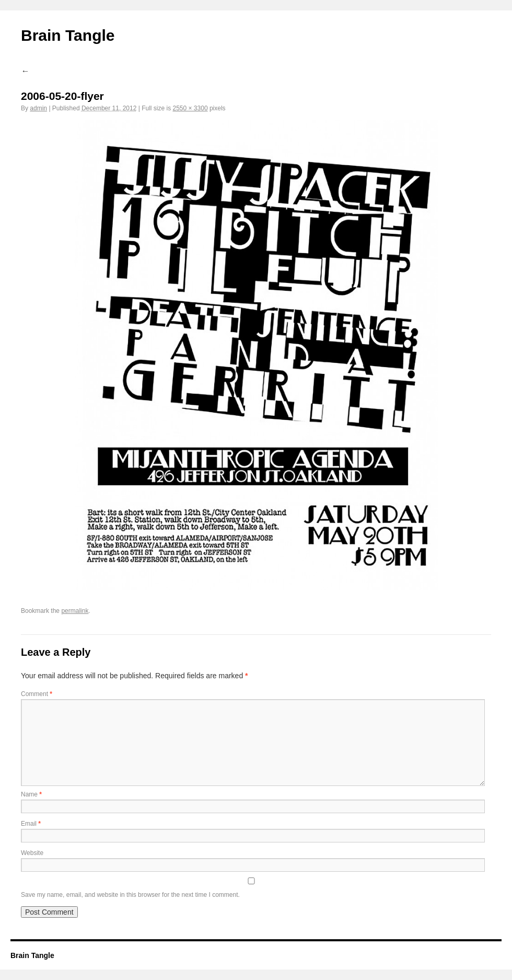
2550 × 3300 (190, 108)
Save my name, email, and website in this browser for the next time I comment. (130, 895)
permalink (75, 611)
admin (38, 108)
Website (32, 853)
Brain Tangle (68, 35)
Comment (37, 694)
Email (31, 824)
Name (31, 794)
